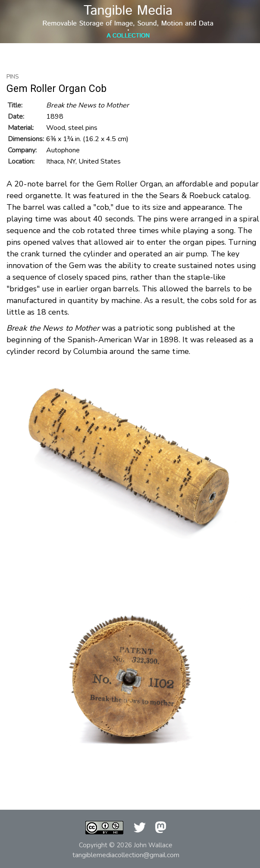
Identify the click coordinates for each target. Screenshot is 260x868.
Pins (13, 77)
